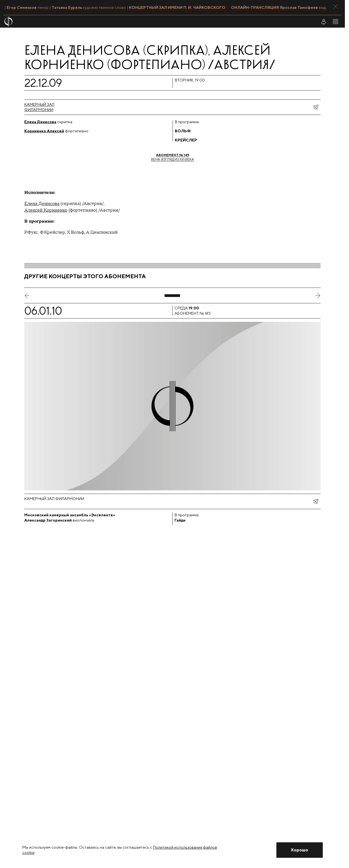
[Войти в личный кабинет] (324, 22)
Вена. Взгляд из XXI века (172, 157)
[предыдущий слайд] (27, 296)
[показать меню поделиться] (316, 107)
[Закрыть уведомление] (300, 850)
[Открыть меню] (335, 22)
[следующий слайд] (318, 296)
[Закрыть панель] (335, 7)
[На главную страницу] (144, 21)
